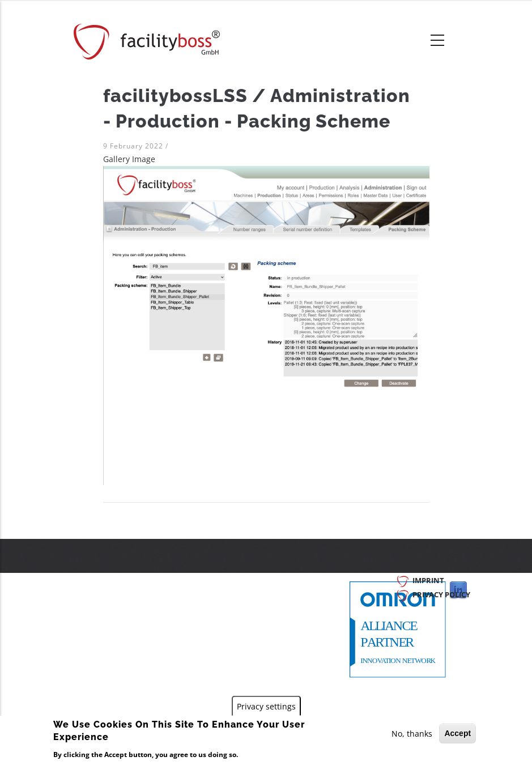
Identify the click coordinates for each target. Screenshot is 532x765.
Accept (457, 733)
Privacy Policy (441, 594)
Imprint (428, 580)
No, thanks (412, 734)
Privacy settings (266, 706)
